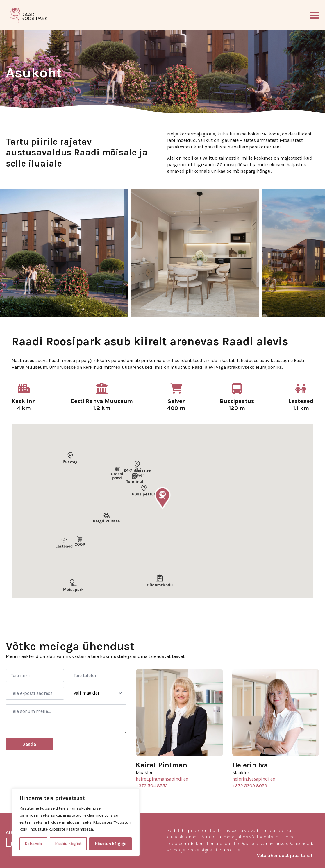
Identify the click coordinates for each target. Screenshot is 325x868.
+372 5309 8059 (250, 786)
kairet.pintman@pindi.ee (162, 779)
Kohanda (33, 844)
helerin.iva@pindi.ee (254, 779)
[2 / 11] (156, 253)
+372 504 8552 (152, 786)
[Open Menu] (315, 15)
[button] (162, 498)
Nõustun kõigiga (111, 844)
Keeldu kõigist (68, 844)
